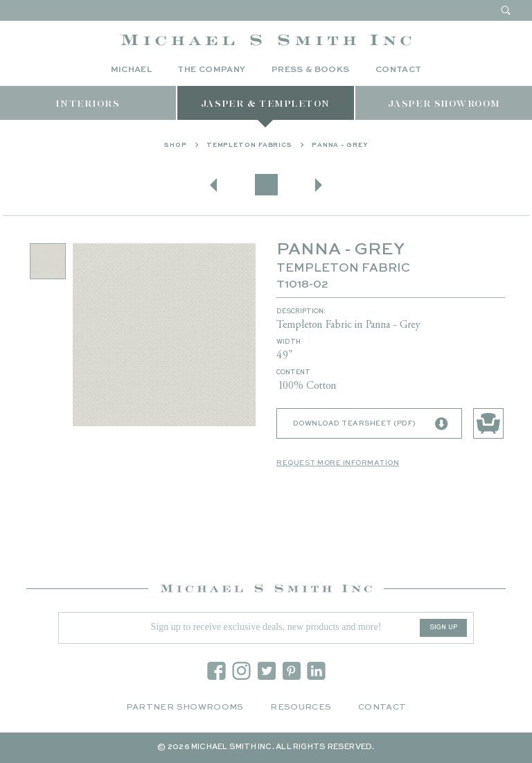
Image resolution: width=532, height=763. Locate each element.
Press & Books (311, 70)
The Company (211, 70)
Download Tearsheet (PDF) (371, 430)
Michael (132, 70)
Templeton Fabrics (249, 151)
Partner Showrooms (185, 708)
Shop (176, 151)
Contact (399, 70)
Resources (301, 708)
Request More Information (338, 468)
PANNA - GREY (340, 151)
